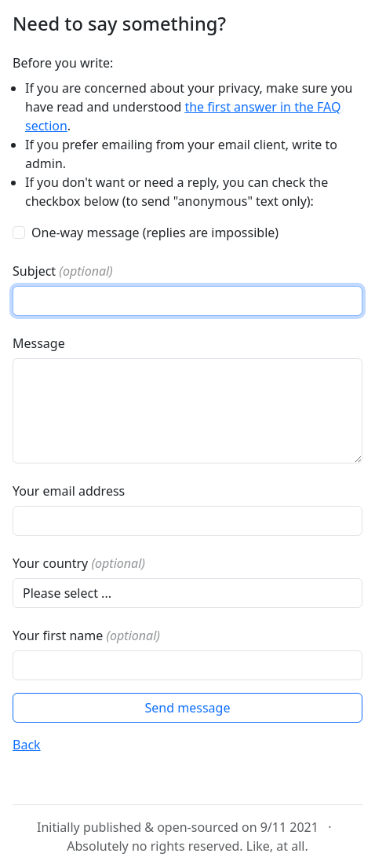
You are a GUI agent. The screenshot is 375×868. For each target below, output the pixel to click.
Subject (63, 271)
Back (27, 745)
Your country (79, 563)
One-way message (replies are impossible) (155, 233)
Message (39, 343)
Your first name (86, 635)
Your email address (69, 491)
